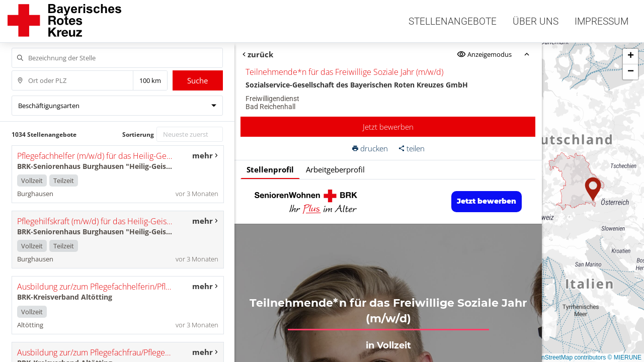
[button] (593, 190)
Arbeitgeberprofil (335, 169)
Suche (197, 80)
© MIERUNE (624, 357)
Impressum (601, 21)
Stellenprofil (270, 169)
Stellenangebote (453, 21)
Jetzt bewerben (388, 127)
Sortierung (138, 134)
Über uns (536, 21)
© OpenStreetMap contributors (565, 357)
